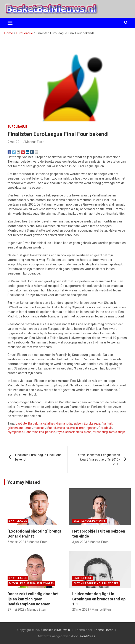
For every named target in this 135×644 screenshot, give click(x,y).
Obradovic (105, 428)
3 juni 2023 (80, 542)
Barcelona (35, 423)
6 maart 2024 (17, 542)
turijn (122, 432)
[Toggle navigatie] (10, 23)
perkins (50, 432)
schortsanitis (74, 432)
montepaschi (88, 428)
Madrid (51, 428)
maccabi (39, 428)
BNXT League (18, 521)
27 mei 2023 (16, 610)
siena (88, 432)
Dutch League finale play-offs (31, 584)
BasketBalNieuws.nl (57, 630)
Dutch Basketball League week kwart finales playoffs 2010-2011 (98, 459)
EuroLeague (17, 127)
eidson (78, 423)
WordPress (87, 636)
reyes (60, 432)
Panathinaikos (34, 432)
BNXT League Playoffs (90, 521)
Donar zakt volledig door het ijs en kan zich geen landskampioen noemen (33, 599)
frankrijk (107, 423)
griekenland (16, 428)
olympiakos (15, 432)
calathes (49, 423)
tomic (113, 432)
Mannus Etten (35, 142)
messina (63, 428)
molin (74, 428)
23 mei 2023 (81, 610)
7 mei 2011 (15, 142)
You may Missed (24, 482)
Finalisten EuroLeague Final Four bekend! (38, 457)
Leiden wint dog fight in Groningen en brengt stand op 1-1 (99, 599)
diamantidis (64, 423)
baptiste (21, 423)
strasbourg (100, 432)
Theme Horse (104, 630)
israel (29, 428)
